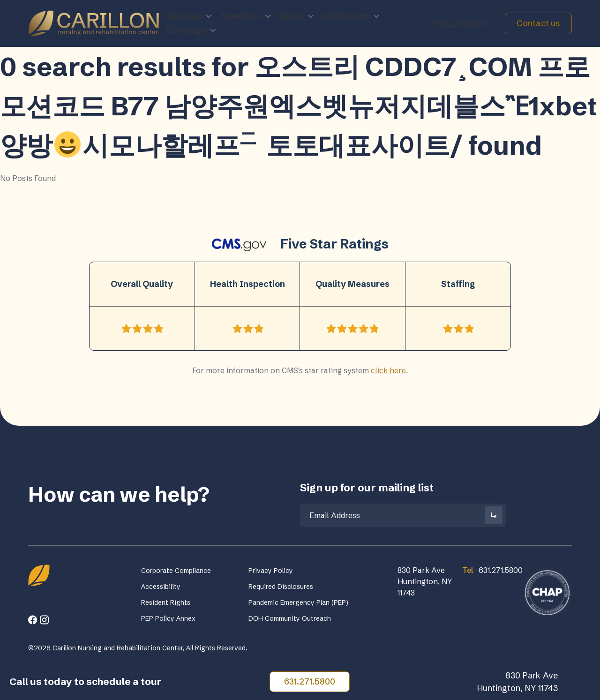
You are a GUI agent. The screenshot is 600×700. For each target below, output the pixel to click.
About (297, 16)
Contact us (538, 23)
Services (190, 16)
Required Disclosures (281, 587)
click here (388, 370)
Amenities (246, 16)
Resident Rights (166, 602)
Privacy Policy (271, 571)
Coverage (192, 30)
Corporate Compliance (176, 571)
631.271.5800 (461, 24)
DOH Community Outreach (290, 618)
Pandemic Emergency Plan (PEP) (298, 602)
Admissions (351, 16)
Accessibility (161, 587)
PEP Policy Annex (168, 618)
